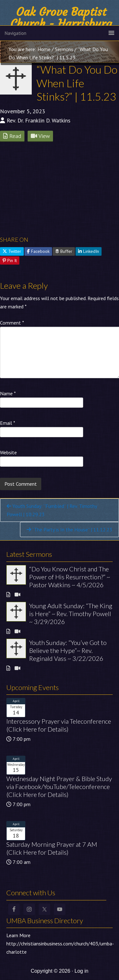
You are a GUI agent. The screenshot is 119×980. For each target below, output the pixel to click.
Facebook (38, 251)
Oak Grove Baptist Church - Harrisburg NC (61, 24)
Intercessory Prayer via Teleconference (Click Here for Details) (59, 725)
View (40, 136)
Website (8, 452)
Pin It (10, 260)
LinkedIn (89, 251)
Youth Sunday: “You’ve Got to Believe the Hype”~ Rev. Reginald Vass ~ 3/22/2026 (68, 650)
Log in (82, 971)
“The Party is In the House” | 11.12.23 (69, 529)
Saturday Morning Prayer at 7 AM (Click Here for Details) (52, 848)
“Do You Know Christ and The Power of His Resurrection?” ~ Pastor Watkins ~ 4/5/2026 (70, 577)
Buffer (64, 251)
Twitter (12, 251)
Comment (12, 323)
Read (12, 136)
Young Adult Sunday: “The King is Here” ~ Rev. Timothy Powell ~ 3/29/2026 (71, 614)
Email (8, 423)
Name (8, 393)
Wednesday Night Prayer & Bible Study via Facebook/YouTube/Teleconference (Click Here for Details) (59, 786)
